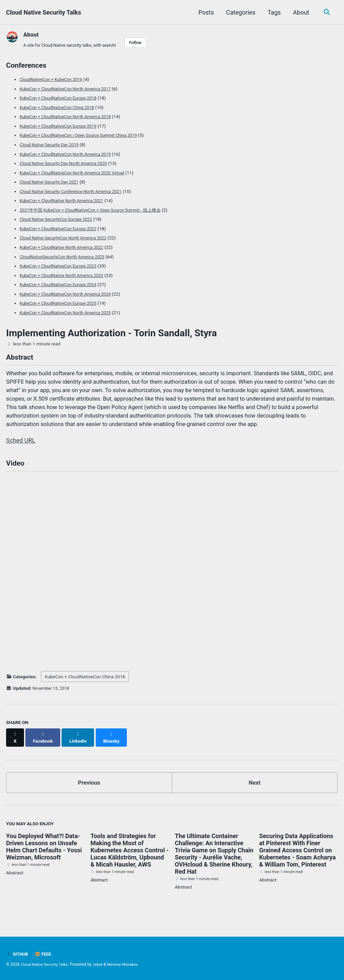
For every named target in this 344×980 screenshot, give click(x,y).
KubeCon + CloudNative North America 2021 (65, 200)
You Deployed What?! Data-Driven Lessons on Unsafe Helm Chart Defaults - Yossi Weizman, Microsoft (44, 857)
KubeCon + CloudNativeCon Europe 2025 (61, 301)
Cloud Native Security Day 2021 (51, 182)
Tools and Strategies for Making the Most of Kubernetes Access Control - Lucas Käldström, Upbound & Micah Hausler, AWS (130, 860)
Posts (205, 12)
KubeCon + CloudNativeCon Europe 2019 (61, 127)
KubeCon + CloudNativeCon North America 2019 (69, 155)
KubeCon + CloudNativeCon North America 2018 (69, 118)
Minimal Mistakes (128, 965)
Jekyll (101, 965)
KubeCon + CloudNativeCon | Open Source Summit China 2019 (83, 136)
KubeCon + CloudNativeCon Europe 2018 (61, 100)
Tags (273, 12)
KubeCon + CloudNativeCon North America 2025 (69, 310)
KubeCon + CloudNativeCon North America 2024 (69, 292)
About (300, 12)
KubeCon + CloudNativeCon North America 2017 (69, 91)
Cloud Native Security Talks (44, 12)
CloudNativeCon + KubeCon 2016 (53, 82)
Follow (143, 43)
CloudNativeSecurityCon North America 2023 (65, 255)
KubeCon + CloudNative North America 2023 (65, 274)
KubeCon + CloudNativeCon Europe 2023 (61, 264)
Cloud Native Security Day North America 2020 (67, 164)
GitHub (18, 954)
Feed (45, 954)
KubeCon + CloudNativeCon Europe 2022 (61, 228)
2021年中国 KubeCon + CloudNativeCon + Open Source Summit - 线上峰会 (96, 210)
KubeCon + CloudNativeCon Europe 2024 (61, 283)
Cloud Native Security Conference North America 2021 (75, 191)
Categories (240, 12)
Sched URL (21, 454)
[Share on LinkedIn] (81, 749)
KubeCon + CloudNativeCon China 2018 (60, 109)
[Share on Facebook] (44, 749)
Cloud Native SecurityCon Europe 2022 (59, 219)
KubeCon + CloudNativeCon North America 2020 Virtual (76, 173)
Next (255, 792)
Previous (89, 792)
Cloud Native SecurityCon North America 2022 (66, 237)
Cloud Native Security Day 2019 (51, 146)
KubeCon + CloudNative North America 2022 (65, 246)
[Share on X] (16, 749)
